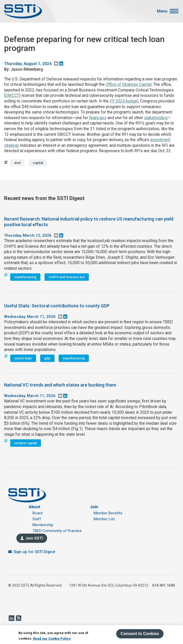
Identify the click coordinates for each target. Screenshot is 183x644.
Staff (37, 519)
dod (17, 163)
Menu (162, 11)
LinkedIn (11, 618)
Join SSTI (34, 538)
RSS (18, 618)
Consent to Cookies (140, 634)
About (34, 507)
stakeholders (156, 118)
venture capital (26, 443)
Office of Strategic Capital (129, 84)
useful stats (23, 358)
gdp (47, 358)
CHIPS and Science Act (67, 277)
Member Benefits (108, 513)
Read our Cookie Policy (52, 638)
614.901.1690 (164, 585)
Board (37, 513)
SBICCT (12, 95)
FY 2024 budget (124, 101)
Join (94, 507)
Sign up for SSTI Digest (34, 552)
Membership (43, 525)
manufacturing (25, 277)
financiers (98, 118)
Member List (104, 519)
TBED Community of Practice (57, 531)
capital (38, 163)
